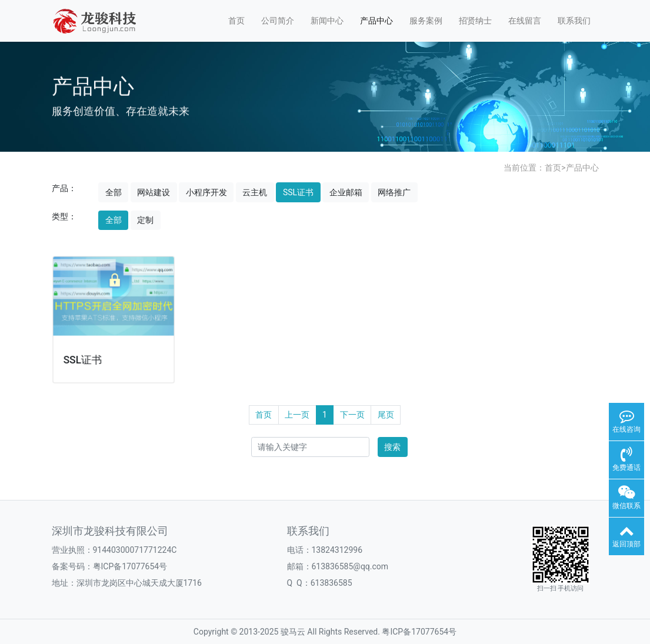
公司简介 (278, 21)
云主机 (255, 192)
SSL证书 (298, 192)
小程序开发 (206, 192)
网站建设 (154, 192)
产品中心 (376, 21)
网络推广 (394, 192)
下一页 (352, 415)
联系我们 (574, 21)
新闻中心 (327, 21)
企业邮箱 (346, 192)
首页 (236, 21)
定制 (145, 220)
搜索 (392, 447)
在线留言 (525, 21)
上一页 (297, 415)
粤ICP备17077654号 (419, 632)
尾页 (386, 415)
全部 (114, 192)
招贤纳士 (475, 21)
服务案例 (426, 21)
